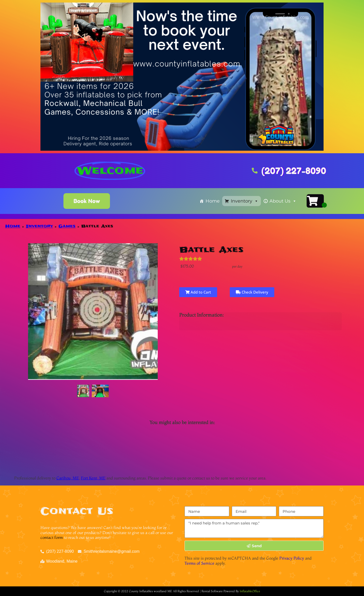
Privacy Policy (292, 558)
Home (213, 201)
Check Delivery (252, 292)
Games (67, 226)
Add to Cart (198, 292)
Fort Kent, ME (93, 478)
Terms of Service (199, 563)
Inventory (245, 201)
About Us (283, 201)
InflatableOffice (250, 591)
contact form (52, 537)
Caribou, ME (68, 478)
